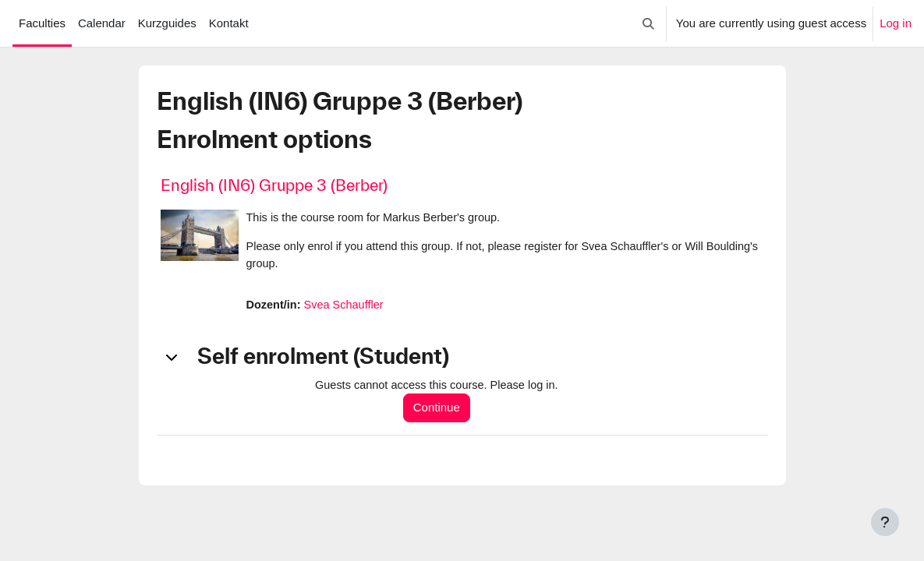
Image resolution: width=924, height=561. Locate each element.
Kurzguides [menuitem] (167, 23)
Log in (896, 23)
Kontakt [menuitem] (229, 23)
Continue (441, 410)
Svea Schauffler (347, 307)
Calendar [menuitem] (102, 23)
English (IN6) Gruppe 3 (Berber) (274, 185)
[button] (648, 23)
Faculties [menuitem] (42, 23)
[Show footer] (885, 522)
